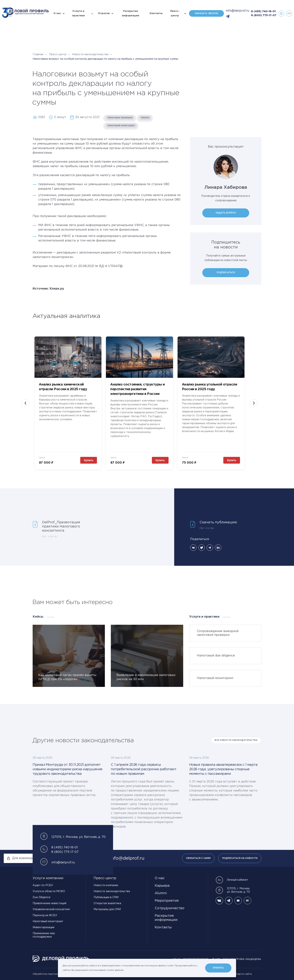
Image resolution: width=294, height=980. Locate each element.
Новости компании (106, 885)
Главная (38, 54)
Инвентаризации (43, 927)
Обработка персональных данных (54, 974)
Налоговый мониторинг (48, 921)
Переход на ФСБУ (45, 915)
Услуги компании (48, 878)
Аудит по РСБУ (43, 885)
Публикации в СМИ (106, 897)
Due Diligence (42, 897)
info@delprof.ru (237, 11)
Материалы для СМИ (107, 909)
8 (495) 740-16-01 (263, 11)
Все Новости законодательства (236, 740)
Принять (218, 968)
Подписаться (226, 273)
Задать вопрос (226, 213)
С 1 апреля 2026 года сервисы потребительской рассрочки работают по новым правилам (144, 769)
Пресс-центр (175, 13)
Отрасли (104, 13)
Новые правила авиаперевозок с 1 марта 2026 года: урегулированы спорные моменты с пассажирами (223, 769)
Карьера (162, 886)
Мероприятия (167, 901)
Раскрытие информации (130, 13)
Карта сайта (244, 974)
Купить (89, 460)
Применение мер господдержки (44, 935)
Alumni (161, 893)
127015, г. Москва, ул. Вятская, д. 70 (233, 890)
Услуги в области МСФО (49, 891)
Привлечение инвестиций (49, 903)
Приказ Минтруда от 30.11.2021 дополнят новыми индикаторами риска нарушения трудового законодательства (67, 769)
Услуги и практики (78, 13)
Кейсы (38, 617)
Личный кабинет (232, 880)
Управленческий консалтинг (51, 909)
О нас (57, 13)
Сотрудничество (169, 908)
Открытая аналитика (107, 903)
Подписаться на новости (240, 858)
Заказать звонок (206, 13)
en (289, 13)
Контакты (156, 13)
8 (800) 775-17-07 (264, 15)
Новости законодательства (90, 54)
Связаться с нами (198, 858)
